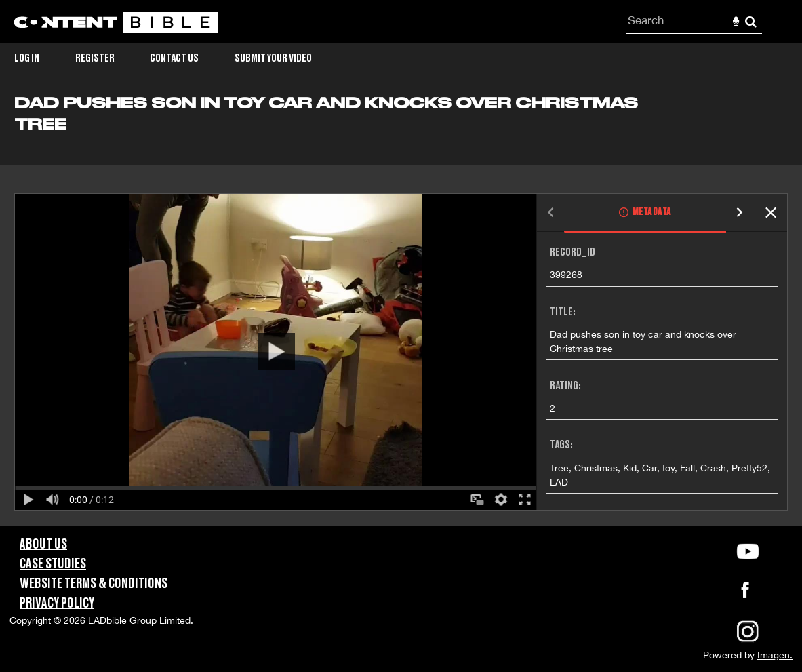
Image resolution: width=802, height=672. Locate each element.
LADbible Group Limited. (141, 620)
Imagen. (775, 655)
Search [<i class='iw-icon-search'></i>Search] (751, 21)
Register (95, 58)
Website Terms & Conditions (94, 584)
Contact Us (174, 58)
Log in (27, 58)
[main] (401, 310)
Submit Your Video (273, 58)
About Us (43, 545)
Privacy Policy (57, 604)
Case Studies (53, 564)
